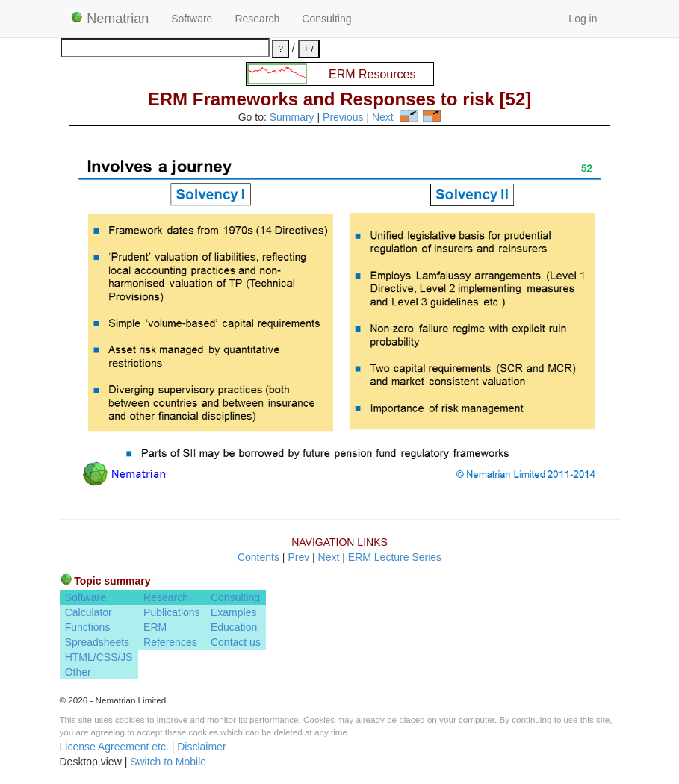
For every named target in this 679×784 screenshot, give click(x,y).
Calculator (89, 612)
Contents (258, 557)
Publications (172, 612)
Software (192, 19)
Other (78, 672)
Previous (343, 118)
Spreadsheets (97, 642)
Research (257, 19)
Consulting (326, 19)
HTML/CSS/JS (99, 657)
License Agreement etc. (114, 747)
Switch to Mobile (168, 762)
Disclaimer (201, 747)
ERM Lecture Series (395, 557)
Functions (88, 627)
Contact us (236, 642)
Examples (233, 612)
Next (383, 118)
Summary (292, 118)
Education (234, 627)
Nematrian (110, 19)
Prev (298, 557)
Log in (583, 19)
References (170, 642)
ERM (155, 627)
